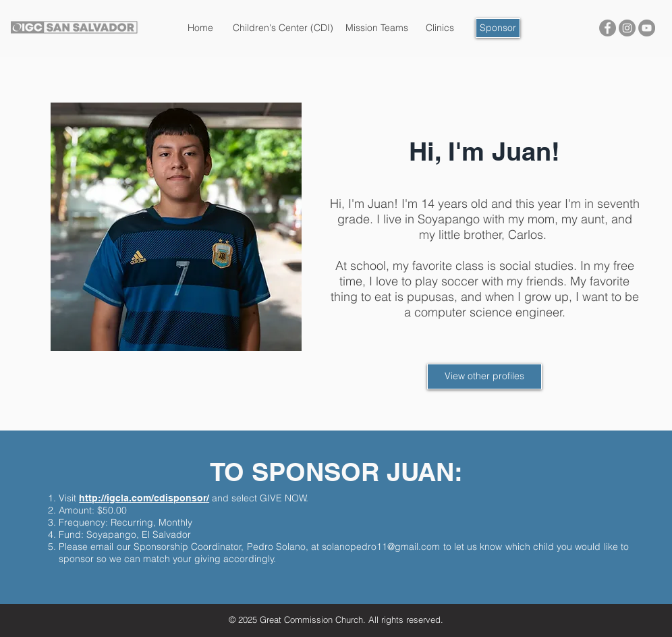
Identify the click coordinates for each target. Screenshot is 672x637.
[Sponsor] (498, 28)
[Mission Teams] (377, 28)
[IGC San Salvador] (608, 28)
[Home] (200, 28)
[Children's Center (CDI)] (283, 28)
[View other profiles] (484, 377)
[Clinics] (440, 28)
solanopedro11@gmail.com (381, 547)
